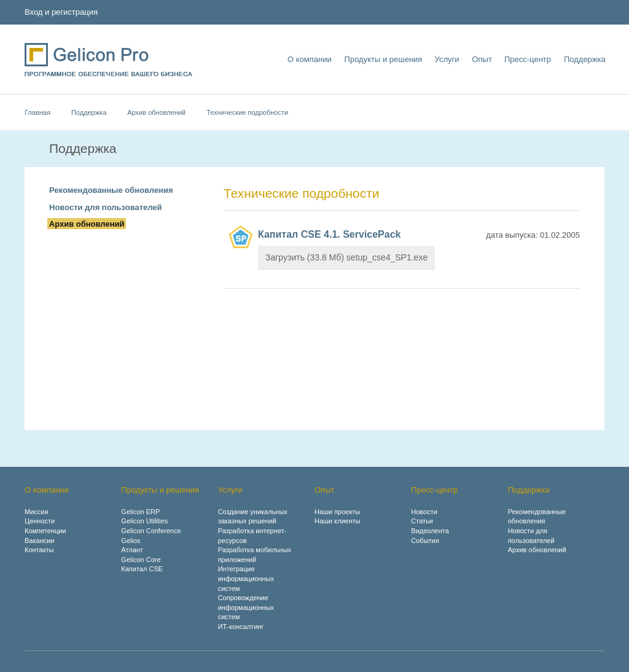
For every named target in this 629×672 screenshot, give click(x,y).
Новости (424, 512)
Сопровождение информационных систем (246, 607)
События (425, 541)
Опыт (481, 59)
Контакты (39, 550)
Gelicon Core (141, 560)
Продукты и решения (382, 59)
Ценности (40, 521)
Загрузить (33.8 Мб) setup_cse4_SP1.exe (346, 257)
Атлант (132, 550)
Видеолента (430, 531)
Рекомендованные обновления (111, 190)
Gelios (131, 541)
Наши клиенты (338, 521)
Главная (37, 112)
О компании (309, 59)
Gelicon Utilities (144, 521)
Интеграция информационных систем (246, 578)
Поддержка (584, 59)
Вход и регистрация (61, 12)
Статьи (422, 521)
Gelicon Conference (151, 531)
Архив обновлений (156, 112)
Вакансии (40, 541)
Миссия (36, 512)
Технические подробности (247, 112)
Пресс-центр (527, 59)
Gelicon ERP (140, 512)
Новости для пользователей (106, 207)
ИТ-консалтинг (241, 627)
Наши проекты (337, 512)
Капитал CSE (142, 569)
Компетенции (45, 531)
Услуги (446, 59)
